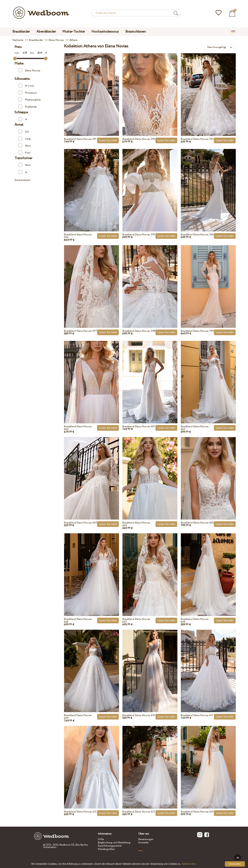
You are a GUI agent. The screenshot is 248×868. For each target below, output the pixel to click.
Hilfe (101, 839)
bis (38, 53)
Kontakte (143, 843)
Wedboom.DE (67, 845)
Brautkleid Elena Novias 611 (197, 715)
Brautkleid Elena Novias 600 (78, 428)
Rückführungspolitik (110, 846)
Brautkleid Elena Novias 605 (197, 523)
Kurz (24, 153)
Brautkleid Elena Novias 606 (78, 620)
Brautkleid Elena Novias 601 (139, 426)
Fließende (28, 107)
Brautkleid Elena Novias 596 (197, 235)
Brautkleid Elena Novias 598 (139, 331)
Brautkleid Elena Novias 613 (139, 812)
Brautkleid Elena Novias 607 (136, 620)
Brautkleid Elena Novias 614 (197, 812)
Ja (23, 119)
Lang (25, 139)
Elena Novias (29, 70)
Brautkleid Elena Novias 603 (80, 523)
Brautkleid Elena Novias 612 (80, 812)
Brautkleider (21, 32)
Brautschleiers (136, 32)
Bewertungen (146, 839)
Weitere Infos (189, 864)
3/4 (24, 132)
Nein (25, 146)
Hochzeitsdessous (105, 32)
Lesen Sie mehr (108, 140)
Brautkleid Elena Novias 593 (197, 139)
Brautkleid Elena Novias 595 (139, 235)
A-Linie (26, 86)
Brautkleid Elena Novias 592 (139, 139)
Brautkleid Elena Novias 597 (80, 331)
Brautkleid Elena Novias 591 (80, 139)
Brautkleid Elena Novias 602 (195, 428)
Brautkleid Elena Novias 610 (139, 715)
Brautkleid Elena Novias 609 (78, 717)
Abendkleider (46, 32)
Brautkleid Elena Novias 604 (136, 524)
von (22, 53)
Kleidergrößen (106, 849)
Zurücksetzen (22, 180)
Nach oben (238, 858)
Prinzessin (28, 93)
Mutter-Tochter (74, 32)
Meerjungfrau (30, 100)
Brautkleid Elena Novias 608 (195, 620)
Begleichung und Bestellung (114, 843)
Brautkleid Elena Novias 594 (78, 236)
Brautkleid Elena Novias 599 (197, 331)
